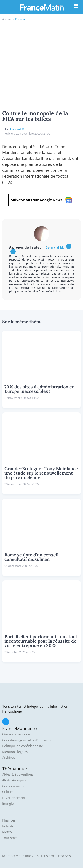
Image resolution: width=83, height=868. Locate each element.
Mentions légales (15, 752)
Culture (8, 792)
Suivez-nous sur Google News (42, 200)
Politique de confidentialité (23, 746)
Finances (9, 820)
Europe (20, 19)
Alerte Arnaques (14, 780)
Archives (9, 757)
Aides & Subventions (18, 774)
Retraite (8, 826)
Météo (7, 832)
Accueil (7, 19)
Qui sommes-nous (16, 734)
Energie (8, 803)
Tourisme (9, 838)
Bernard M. (17, 129)
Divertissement (14, 798)
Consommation (14, 786)
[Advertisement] (41, 65)
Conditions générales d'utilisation (27, 740)
